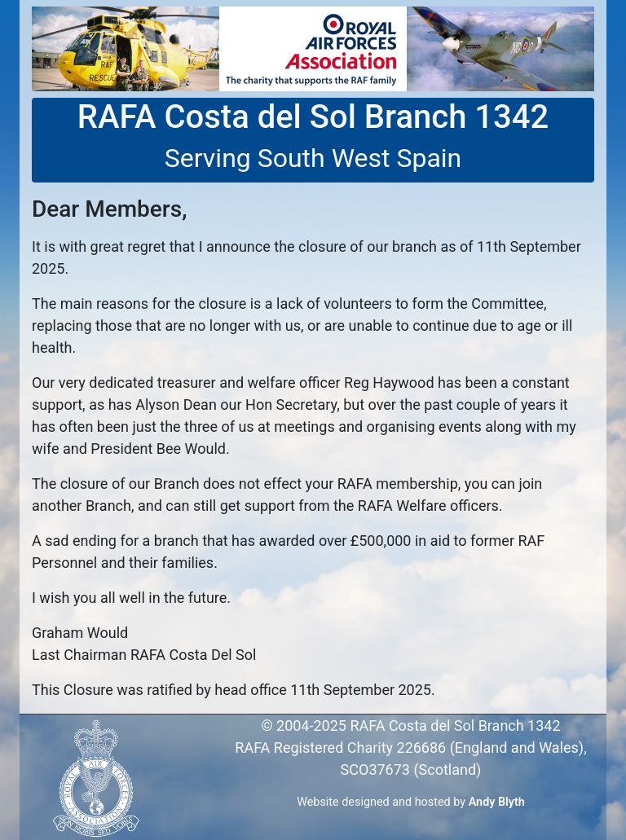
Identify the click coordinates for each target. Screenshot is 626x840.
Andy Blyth (497, 802)
